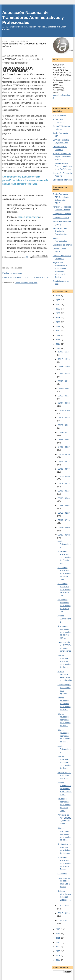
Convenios (62, 873)
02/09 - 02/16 (64, 520)
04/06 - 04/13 (64, 462)
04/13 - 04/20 (64, 454)
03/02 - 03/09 (64, 498)
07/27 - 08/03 (64, 403)
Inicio (28, 277)
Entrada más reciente (12, 277)
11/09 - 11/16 (64, 352)
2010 (58, 942)
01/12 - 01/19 (64, 913)
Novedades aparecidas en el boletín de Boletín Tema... (64, 632)
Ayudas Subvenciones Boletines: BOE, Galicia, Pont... (64, 789)
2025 (58, 300)
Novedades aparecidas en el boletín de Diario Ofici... (64, 573)
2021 (58, 318)
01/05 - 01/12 (64, 920)
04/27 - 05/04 (64, 440)
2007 (58, 955)
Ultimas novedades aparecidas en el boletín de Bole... (64, 704)
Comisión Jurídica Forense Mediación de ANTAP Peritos (62, 166)
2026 (58, 296)
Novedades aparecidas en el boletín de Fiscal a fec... (64, 557)
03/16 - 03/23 (64, 484)
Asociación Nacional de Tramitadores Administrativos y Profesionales (33, 17)
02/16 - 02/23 (64, 513)
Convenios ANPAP (61, 218)
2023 (58, 309)
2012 (58, 934)
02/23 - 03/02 (64, 506)
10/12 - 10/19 (64, 359)
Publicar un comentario (12, 273)
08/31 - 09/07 (64, 388)
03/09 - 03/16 (64, 491)
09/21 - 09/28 (64, 374)
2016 (58, 340)
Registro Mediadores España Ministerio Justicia (62, 156)
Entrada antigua (41, 277)
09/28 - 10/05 (64, 366)
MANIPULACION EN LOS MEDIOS (64, 775)
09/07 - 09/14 (64, 381)
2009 (58, 947)
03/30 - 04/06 (64, 469)
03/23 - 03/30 (64, 476)
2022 (58, 313)
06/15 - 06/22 (64, 418)
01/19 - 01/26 (64, 906)
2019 (58, 326)
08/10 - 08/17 (64, 396)
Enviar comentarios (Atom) (26, 283)
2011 (58, 938)
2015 (58, 344)
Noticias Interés (59, 115)
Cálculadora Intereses (62, 180)
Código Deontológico (62, 214)
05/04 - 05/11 (64, 432)
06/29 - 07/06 (64, 410)
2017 (58, 335)
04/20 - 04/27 (64, 447)
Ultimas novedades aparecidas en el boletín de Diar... (64, 661)
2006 (58, 960)
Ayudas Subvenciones (64, 544)
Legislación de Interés (62, 245)
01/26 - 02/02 (64, 535)
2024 (58, 304)
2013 (58, 929)
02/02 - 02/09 (64, 527)
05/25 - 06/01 (64, 425)
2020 (58, 322)
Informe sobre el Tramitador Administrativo (60, 231)
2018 (58, 331)
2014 (58, 348)
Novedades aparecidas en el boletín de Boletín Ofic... (64, 589)
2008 (58, 951)
